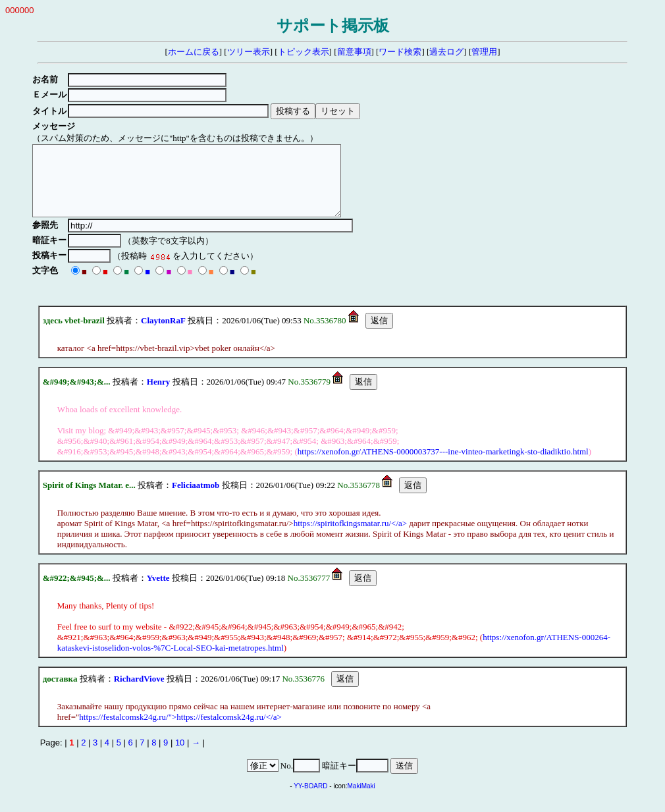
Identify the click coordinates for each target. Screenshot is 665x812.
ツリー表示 (249, 52)
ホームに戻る (194, 52)
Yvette (158, 592)
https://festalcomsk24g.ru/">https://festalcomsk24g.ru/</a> (180, 731)
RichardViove (139, 692)
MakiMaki (361, 800)
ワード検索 (400, 52)
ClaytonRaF (163, 334)
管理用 (484, 52)
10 (180, 756)
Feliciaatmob (196, 499)
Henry (158, 395)
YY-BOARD (310, 800)
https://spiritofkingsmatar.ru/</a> (350, 537)
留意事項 (354, 52)
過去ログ (446, 52)
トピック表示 (304, 52)
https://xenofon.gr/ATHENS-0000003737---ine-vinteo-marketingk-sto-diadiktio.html (443, 465)
